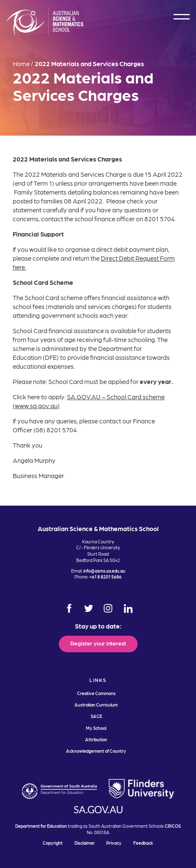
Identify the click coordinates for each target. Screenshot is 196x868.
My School (96, 728)
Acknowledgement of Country (96, 751)
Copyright (53, 843)
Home (21, 64)
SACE (96, 716)
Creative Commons (96, 693)
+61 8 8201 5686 (105, 577)
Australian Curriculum (96, 705)
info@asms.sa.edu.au (104, 571)
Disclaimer (85, 843)
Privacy (114, 843)
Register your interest (98, 643)
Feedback (143, 843)
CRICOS (173, 826)
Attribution (96, 739)
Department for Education (41, 826)
